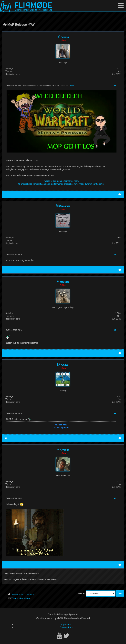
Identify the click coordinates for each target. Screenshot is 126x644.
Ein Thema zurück (14, 574)
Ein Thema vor (31, 574)
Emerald (86, 618)
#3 (115, 330)
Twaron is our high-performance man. (61, 181)
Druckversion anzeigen (22, 594)
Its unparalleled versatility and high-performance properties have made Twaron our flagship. (61, 184)
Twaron (71, 85)
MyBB (60, 618)
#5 (115, 498)
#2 (115, 255)
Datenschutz (66, 628)
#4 (115, 413)
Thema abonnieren (21, 599)
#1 (115, 85)
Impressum (66, 624)
